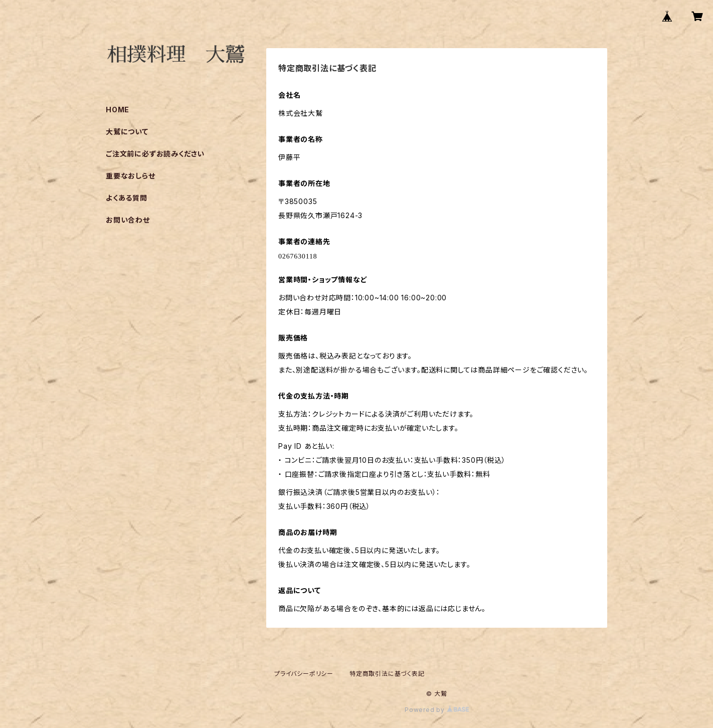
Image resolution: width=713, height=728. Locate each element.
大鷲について (127, 132)
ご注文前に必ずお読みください (155, 154)
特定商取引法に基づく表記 (387, 674)
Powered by (437, 710)
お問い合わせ (128, 220)
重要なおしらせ (131, 176)
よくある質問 (127, 198)
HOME (118, 110)
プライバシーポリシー (304, 674)
